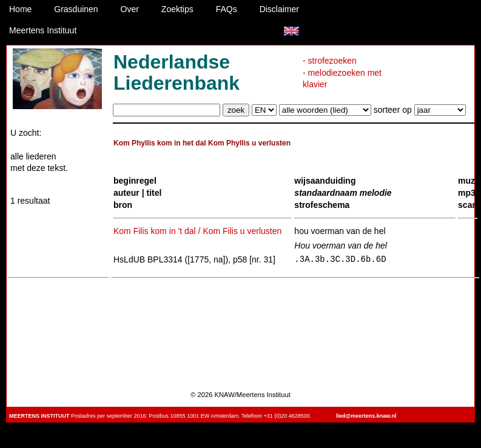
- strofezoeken (330, 61)
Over (130, 9)
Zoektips (177, 9)
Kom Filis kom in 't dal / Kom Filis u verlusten (197, 231)
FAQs (227, 9)
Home (20, 9)
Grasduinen (76, 9)
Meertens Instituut (43, 30)
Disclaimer (279, 9)
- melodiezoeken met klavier (342, 79)
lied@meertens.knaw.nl (366, 416)
